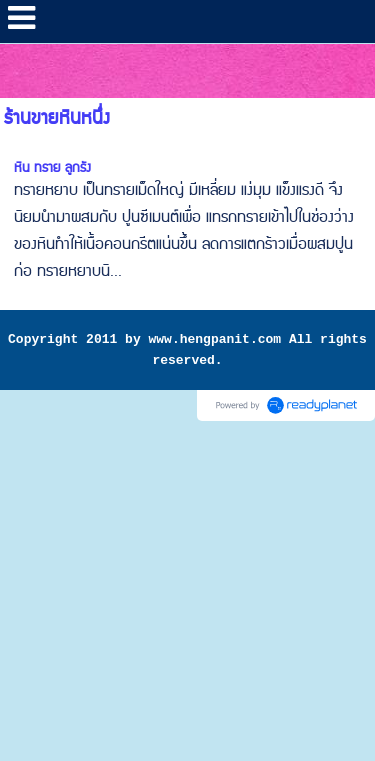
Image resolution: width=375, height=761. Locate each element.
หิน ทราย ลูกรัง (52, 168)
